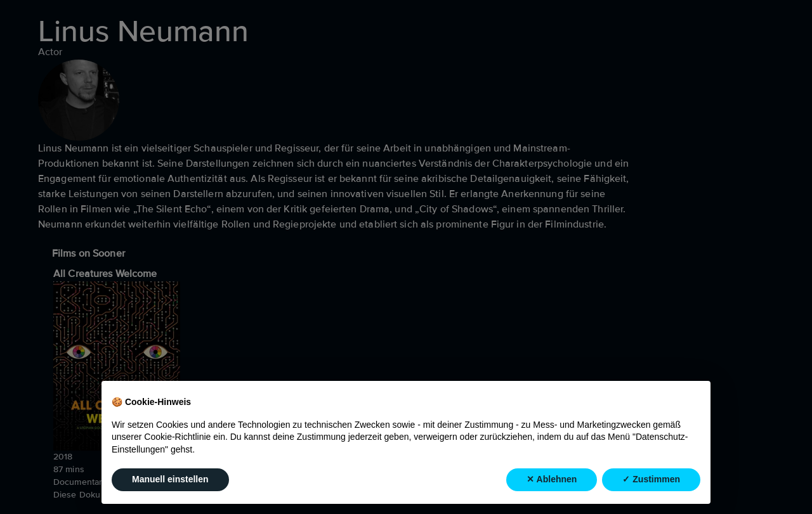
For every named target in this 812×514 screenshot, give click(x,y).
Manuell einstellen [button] (170, 479)
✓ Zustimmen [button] (651, 479)
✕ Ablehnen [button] (552, 479)
